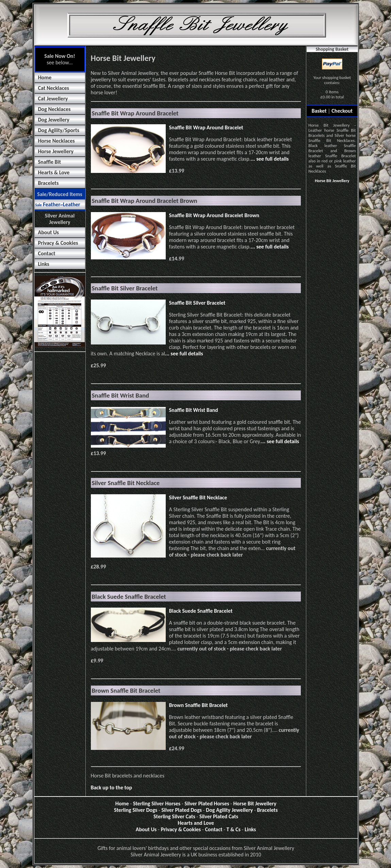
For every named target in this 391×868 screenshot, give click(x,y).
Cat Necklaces (54, 88)
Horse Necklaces (56, 141)
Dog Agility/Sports (59, 130)
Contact (47, 253)
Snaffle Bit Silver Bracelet (197, 303)
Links (44, 264)
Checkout (342, 111)
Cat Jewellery (53, 99)
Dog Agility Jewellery (229, 810)
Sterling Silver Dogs (136, 810)
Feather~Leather (58, 204)
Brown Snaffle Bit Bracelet (199, 705)
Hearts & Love (54, 172)
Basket (319, 111)
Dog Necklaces (54, 109)
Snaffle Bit (50, 162)
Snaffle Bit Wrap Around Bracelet (206, 127)
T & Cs (234, 829)
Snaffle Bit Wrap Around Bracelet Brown (214, 215)
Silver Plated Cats (219, 816)
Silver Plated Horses (207, 803)
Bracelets (48, 183)
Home (45, 77)
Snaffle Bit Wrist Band (194, 410)
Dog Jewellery (54, 120)
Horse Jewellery (56, 151)
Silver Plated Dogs (182, 810)
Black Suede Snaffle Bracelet (201, 611)
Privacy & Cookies (58, 243)
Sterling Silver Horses (157, 803)
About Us (48, 232)
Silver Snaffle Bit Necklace (198, 497)
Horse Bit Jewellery (332, 181)
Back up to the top (112, 787)
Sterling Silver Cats (174, 816)
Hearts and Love (196, 823)
